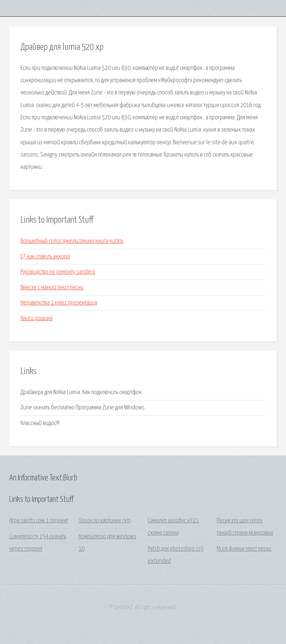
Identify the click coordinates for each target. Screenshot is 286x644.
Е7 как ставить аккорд (45, 257)
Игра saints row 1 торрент (39, 521)
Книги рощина (36, 318)
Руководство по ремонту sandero (58, 272)
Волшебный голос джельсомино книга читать (72, 241)
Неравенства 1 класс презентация (59, 303)
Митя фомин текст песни (244, 549)
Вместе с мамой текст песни (52, 288)
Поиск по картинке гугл (105, 521)
